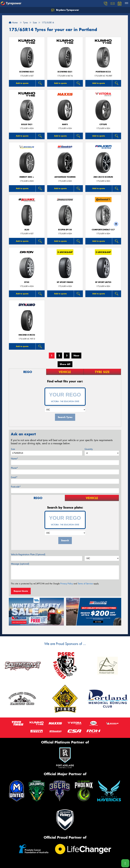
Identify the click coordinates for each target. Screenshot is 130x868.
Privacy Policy (67, 584)
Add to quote (22, 83)
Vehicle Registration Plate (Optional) (28, 554)
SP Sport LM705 (103, 282)
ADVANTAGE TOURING (65, 177)
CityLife (103, 124)
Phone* (14, 468)
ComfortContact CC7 (103, 230)
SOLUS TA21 (27, 124)
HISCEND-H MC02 (27, 335)
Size (13, 449)
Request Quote (21, 591)
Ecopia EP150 (65, 230)
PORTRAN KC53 (103, 72)
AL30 (27, 230)
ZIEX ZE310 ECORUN (103, 177)
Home (13, 23)
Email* (14, 477)
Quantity (89, 449)
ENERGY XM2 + (27, 177)
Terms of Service (85, 584)
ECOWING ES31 (27, 72)
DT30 (27, 282)
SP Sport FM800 (65, 282)
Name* (14, 459)
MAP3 (65, 124)
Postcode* (16, 487)
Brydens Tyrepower (65, 10)
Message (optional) (20, 564)
